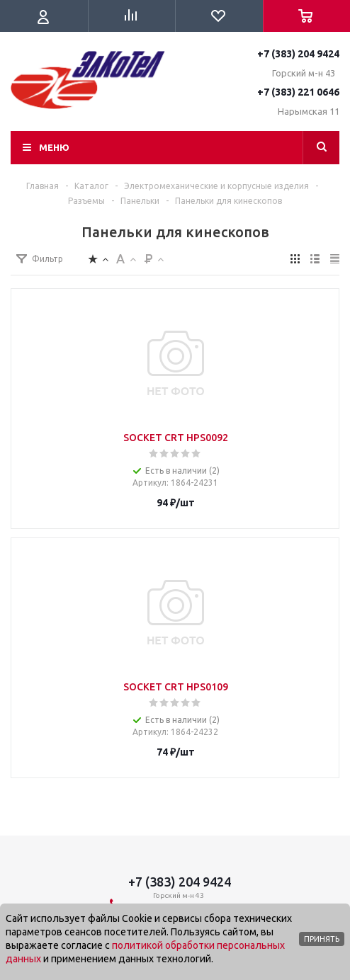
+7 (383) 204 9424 (298, 54)
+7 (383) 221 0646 (298, 92)
